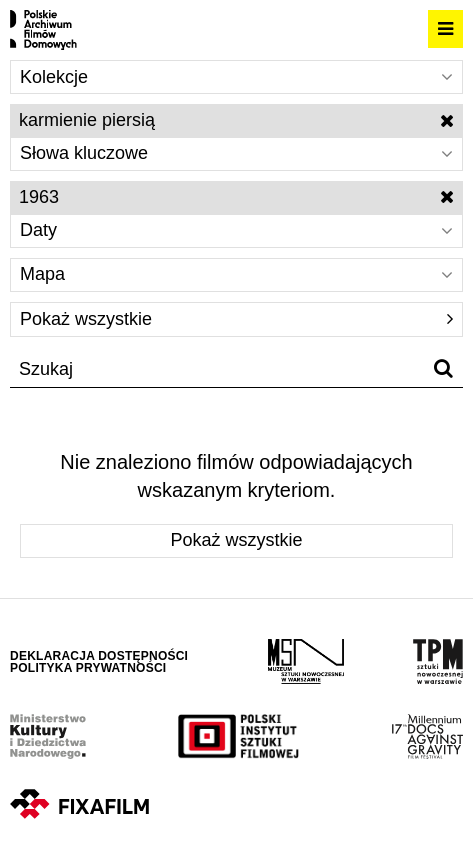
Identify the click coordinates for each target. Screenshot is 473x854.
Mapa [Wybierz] (236, 274)
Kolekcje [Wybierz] (236, 77)
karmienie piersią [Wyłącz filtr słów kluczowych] (236, 120)
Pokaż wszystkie (236, 319)
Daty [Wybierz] (236, 230)
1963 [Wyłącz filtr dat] (236, 197)
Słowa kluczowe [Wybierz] (236, 153)
